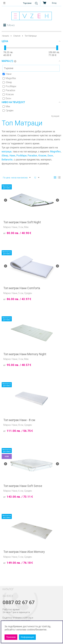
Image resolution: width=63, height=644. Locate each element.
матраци (7, 152)
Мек (6, 106)
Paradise (9, 90)
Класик (8, 94)
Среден (8, 110)
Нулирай (55, 116)
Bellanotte (7, 160)
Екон (7, 98)
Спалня (17, 36)
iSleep (7, 82)
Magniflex (9, 78)
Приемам (11, 637)
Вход (54, 3)
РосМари (9, 86)
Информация (27, 637)
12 (37, 177)
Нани (7, 74)
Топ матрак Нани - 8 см (19, 420)
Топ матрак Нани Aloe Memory (24, 552)
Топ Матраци (31, 36)
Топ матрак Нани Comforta (22, 288)
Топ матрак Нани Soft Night (22, 222)
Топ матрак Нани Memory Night (25, 354)
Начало (5, 36)
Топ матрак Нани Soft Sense (23, 486)
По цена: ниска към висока (17, 177)
